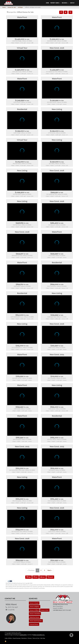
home (4, 7)
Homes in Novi (45, 610)
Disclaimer (24, 638)
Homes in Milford (34, 610)
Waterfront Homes (35, 617)
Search (50, 577)
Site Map (43, 638)
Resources (65, 3)
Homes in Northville (35, 614)
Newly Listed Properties (36, 621)
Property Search (55, 3)
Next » (50, 570)
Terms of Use (36, 638)
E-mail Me (11, 610)
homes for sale (12, 7)
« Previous (31, 570)
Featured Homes (34, 624)
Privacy (30, 638)
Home (47, 3)
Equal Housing (17, 638)
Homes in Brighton (35, 607)
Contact (72, 3)
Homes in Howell (34, 603)
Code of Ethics (8, 638)
